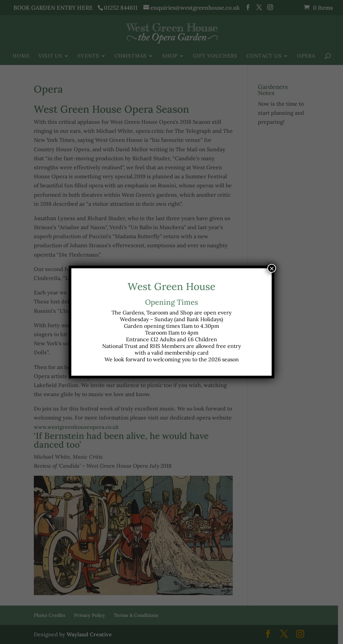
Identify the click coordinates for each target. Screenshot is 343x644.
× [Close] (272, 268)
